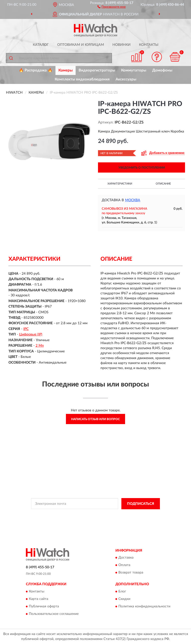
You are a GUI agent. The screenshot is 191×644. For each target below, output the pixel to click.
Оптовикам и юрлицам (81, 45)
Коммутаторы (134, 70)
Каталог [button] (41, 45)
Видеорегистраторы (97, 70)
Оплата (124, 565)
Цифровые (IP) (31, 334)
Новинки (121, 45)
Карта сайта (39, 599)
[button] (112, 6)
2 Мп (40, 346)
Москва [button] (133, 200)
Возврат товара (131, 573)
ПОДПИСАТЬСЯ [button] (141, 504)
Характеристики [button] (120, 184)
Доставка (126, 558)
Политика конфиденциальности (144, 606)
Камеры (66, 70)
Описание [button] (163, 184)
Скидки (124, 599)
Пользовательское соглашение (54, 614)
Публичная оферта (44, 606)
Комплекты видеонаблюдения (82, 79)
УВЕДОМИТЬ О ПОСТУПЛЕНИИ (142, 168)
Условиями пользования (90, 519)
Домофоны (162, 70)
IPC (26, 329)
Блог (122, 591)
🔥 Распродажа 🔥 (36, 70)
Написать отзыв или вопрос (95, 419)
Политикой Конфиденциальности (120, 515)
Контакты (149, 45)
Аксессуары (126, 79)
